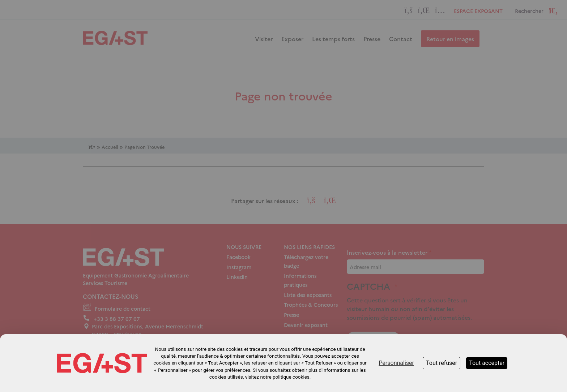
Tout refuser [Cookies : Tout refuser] (442, 363)
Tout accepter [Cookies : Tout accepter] (487, 363)
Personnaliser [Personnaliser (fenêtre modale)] (396, 363)
